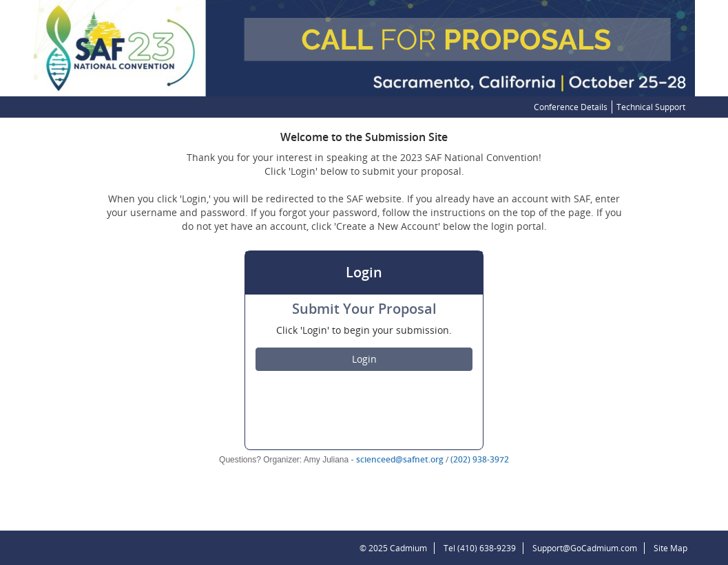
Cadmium (408, 548)
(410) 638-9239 (487, 548)
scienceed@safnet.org (400, 459)
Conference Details (571, 107)
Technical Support (651, 107)
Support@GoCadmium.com (589, 548)
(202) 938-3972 (480, 459)
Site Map (670, 548)
